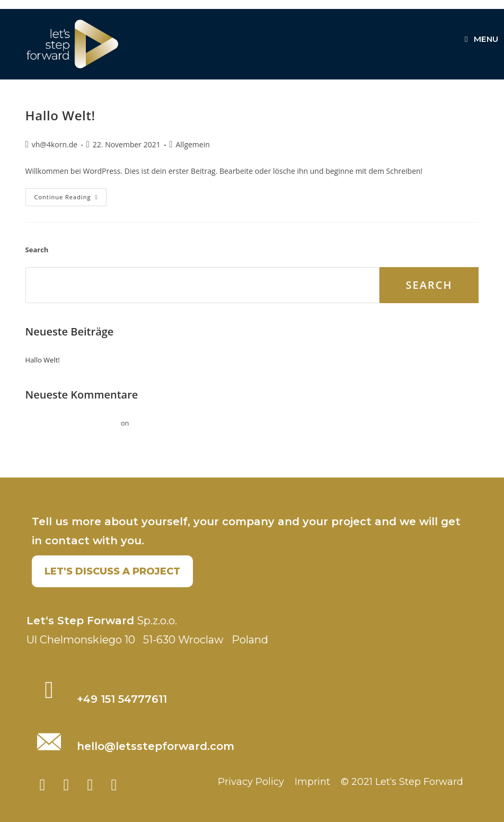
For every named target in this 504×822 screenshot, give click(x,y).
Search (37, 250)
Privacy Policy (251, 782)
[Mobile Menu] (482, 39)
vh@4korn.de (55, 144)
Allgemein (192, 144)
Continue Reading (71, 195)
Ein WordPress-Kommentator (72, 423)
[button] (112, 571)
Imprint (312, 782)
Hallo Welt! (60, 115)
